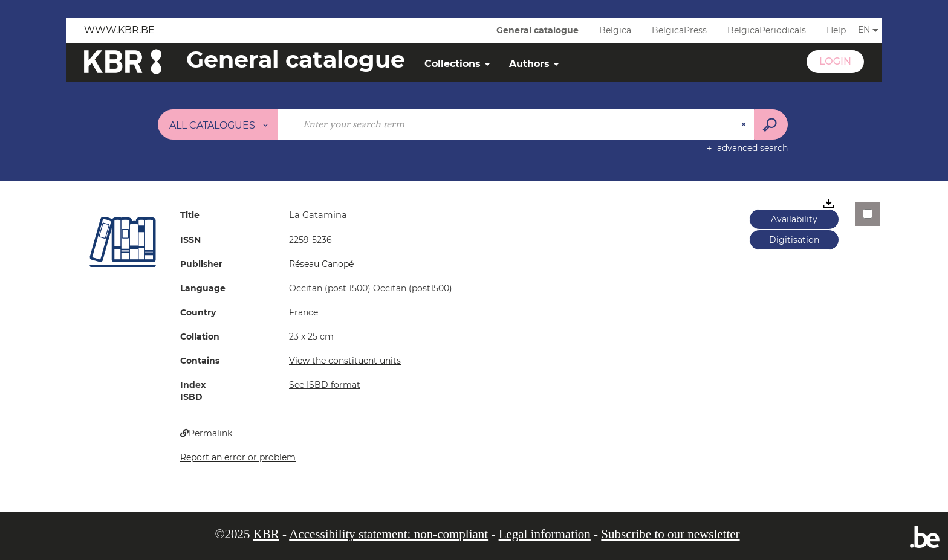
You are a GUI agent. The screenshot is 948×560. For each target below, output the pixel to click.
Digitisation (794, 240)
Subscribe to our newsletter (670, 534)
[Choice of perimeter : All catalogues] (218, 124)
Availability (794, 219)
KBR (266, 534)
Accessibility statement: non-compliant (388, 534)
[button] (123, 242)
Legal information (545, 534)
